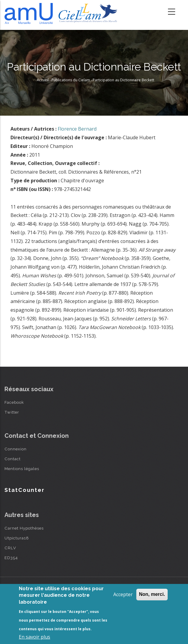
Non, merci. (152, 594)
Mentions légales (22, 469)
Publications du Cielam (71, 80)
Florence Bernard (77, 129)
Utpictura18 (17, 538)
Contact (13, 459)
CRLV (10, 548)
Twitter (12, 412)
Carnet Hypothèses (24, 528)
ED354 (11, 558)
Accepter (123, 594)
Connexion (16, 449)
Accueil (43, 80)
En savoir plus (35, 637)
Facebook (14, 402)
